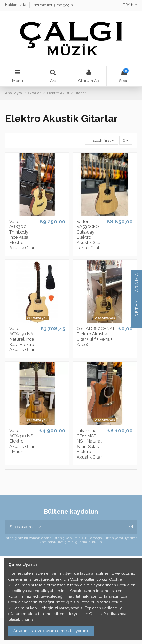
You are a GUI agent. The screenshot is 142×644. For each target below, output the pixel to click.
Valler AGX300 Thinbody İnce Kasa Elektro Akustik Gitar (22, 235)
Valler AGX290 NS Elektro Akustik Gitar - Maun (22, 441)
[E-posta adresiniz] (65, 527)
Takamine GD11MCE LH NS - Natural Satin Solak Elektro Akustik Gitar (90, 444)
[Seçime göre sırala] (101, 140)
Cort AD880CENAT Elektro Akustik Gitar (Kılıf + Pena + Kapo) (96, 336)
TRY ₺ (130, 5)
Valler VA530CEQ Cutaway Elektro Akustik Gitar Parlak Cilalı (89, 235)
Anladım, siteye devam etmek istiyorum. (51, 631)
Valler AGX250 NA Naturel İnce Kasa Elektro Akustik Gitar (22, 339)
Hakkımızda (16, 5)
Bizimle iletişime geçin (53, 5)
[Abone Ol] (131, 527)
